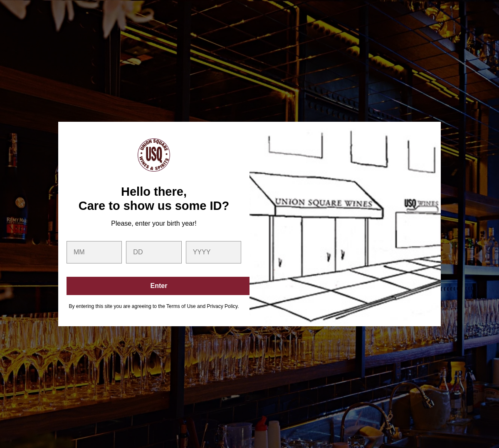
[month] (94, 252)
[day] (154, 252)
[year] (214, 252)
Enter (159, 286)
